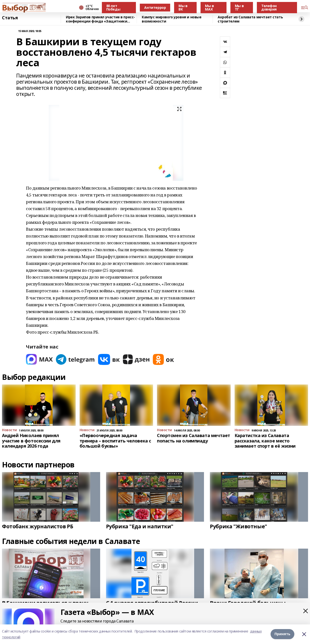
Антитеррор (155, 7)
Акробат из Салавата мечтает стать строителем (250, 19)
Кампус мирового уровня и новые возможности (172, 19)
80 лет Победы (113, 7)
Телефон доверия (269, 7)
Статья (10, 18)
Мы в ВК (183, 7)
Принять (282, 634)
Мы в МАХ (209, 7)
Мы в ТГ (239, 7)
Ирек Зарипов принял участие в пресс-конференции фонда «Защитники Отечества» (100, 19)
